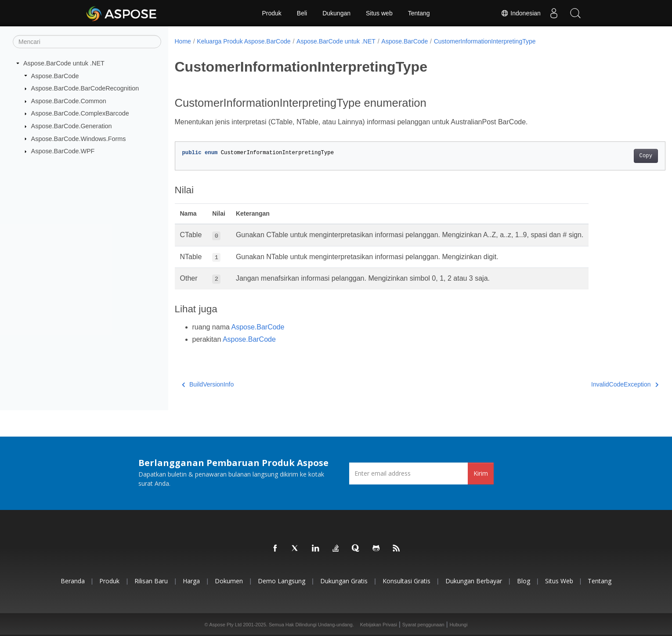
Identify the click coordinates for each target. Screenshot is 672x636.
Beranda (73, 581)
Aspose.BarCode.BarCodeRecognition (85, 88)
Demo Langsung (282, 581)
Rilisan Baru (151, 581)
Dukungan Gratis (344, 581)
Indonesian (520, 13)
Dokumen (229, 581)
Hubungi (458, 625)
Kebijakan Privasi (379, 625)
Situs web (379, 13)
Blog (524, 581)
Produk (271, 13)
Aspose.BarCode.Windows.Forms (79, 138)
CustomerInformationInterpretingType (485, 41)
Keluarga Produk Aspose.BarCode (244, 41)
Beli (302, 13)
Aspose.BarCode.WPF (63, 151)
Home (183, 41)
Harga (191, 581)
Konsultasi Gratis (406, 581)
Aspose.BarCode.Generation (72, 126)
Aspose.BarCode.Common (69, 101)
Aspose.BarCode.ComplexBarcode (80, 113)
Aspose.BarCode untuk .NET (64, 63)
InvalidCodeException (591, 384)
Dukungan (336, 13)
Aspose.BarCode (55, 76)
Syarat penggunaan (423, 625)
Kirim (481, 473)
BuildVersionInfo (208, 384)
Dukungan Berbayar (474, 581)
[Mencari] (87, 42)
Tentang (419, 13)
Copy (612, 156)
